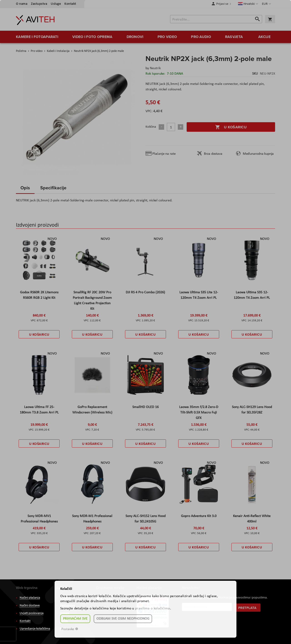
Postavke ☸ (70, 629)
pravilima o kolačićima (153, 609)
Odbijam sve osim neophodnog (123, 619)
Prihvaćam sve (75, 619)
